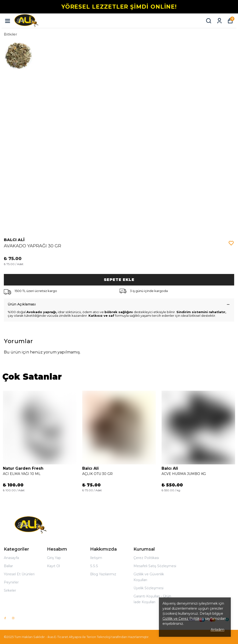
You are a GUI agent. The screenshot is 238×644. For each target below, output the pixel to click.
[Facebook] (5, 618)
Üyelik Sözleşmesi (148, 588)
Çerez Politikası (146, 558)
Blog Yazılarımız (103, 574)
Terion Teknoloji (99, 637)
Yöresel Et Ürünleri (19, 574)
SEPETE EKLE (119, 280)
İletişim (96, 558)
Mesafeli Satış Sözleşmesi (155, 566)
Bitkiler (10, 34)
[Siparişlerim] (219, 21)
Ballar (8, 566)
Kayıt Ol (53, 566)
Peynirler (11, 582)
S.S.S (94, 566)
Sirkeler (10, 590)
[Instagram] (13, 618)
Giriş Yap (54, 558)
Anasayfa (11, 558)
